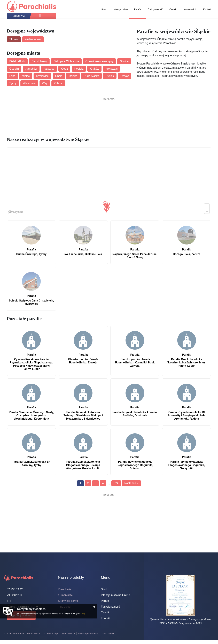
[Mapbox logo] (15, 212)
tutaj (83, 614)
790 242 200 (14, 595)
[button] (107, 210)
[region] (109, 182)
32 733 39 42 (15, 589)
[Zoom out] (207, 211)
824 (116, 483)
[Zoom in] (207, 206)
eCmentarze (65, 595)
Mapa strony (108, 634)
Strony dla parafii (68, 601)
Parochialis (65, 589)
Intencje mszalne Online (116, 595)
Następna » (131, 483)
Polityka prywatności (88, 634)
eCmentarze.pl (51, 634)
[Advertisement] (109, 115)
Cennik (105, 612)
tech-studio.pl (68, 634)
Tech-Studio (18, 634)
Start (104, 589)
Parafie (105, 601)
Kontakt (106, 618)
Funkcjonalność (110, 607)
